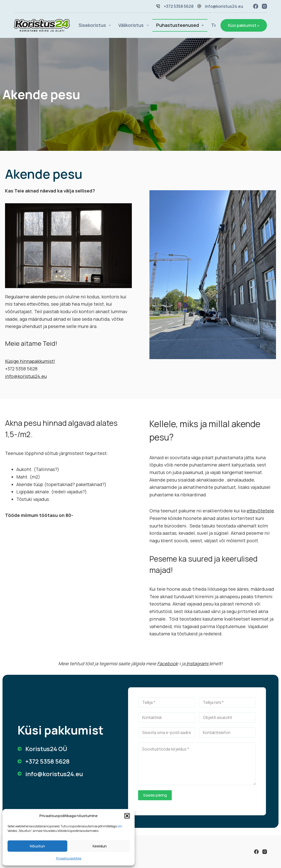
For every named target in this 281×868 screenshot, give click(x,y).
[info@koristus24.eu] (50, 774)
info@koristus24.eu (224, 6)
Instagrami (197, 663)
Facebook (167, 663)
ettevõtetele (260, 511)
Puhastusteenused (181, 25)
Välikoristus (134, 25)
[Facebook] (256, 6)
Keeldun (100, 846)
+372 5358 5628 (179, 6)
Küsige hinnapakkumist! (30, 361)
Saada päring (155, 795)
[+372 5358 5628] (44, 761)
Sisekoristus (96, 25)
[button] (127, 816)
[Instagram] (264, 6)
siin (120, 826)
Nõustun (37, 846)
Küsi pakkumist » (244, 25)
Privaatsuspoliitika (69, 858)
